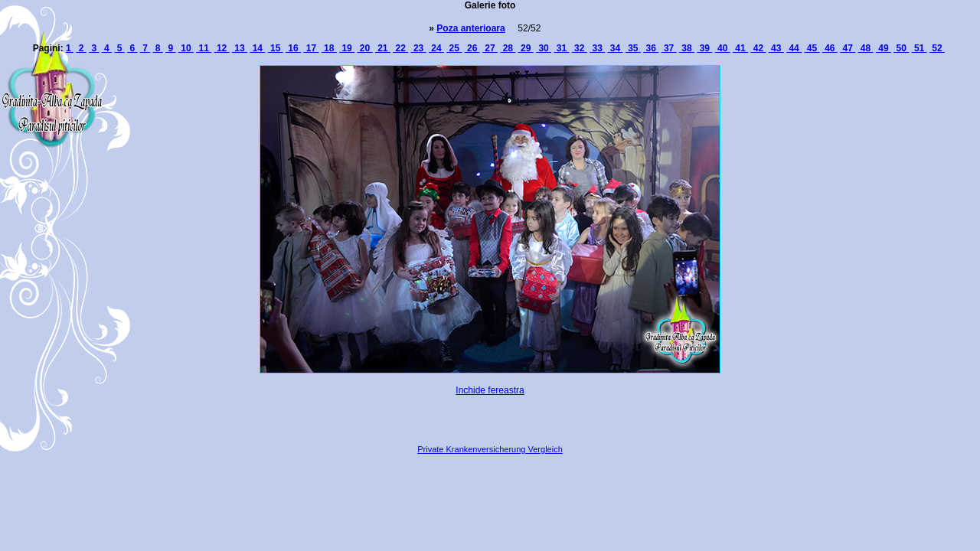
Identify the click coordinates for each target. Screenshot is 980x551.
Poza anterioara (470, 28)
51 (920, 48)
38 (687, 48)
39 (704, 48)
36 (651, 48)
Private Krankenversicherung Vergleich (490, 449)
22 (400, 48)
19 (347, 48)
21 (383, 48)
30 (544, 48)
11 (204, 48)
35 (633, 48)
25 (454, 48)
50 (901, 48)
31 (561, 48)
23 (419, 48)
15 (276, 48)
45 (812, 48)
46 (830, 48)
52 (937, 48)
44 (794, 48)
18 (329, 48)
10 (186, 48)
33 (597, 48)
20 (364, 48)
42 (758, 48)
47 (848, 48)
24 (436, 48)
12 (222, 48)
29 (526, 48)
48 (866, 48)
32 (580, 48)
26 (472, 48)
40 (723, 48)
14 (257, 48)
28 (508, 48)
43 (776, 48)
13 (240, 48)
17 (311, 48)
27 (490, 48)
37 (669, 48)
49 (884, 48)
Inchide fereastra (490, 390)
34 (616, 48)
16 (293, 48)
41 (740, 48)
